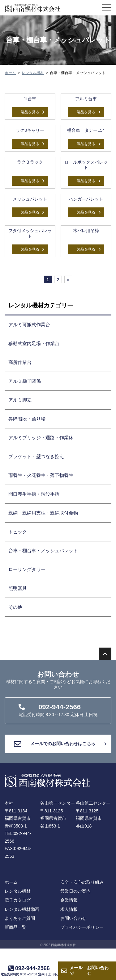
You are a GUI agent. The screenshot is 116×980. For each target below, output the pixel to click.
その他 (15, 607)
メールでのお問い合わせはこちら (60, 744)
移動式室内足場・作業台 (34, 343)
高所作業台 (20, 362)
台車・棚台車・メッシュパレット (43, 550)
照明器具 (18, 588)
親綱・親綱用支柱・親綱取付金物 (43, 513)
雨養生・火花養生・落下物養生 (41, 475)
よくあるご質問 (20, 918)
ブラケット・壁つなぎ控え (36, 456)
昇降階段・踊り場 (27, 419)
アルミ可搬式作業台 (29, 325)
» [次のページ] (68, 280)
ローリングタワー (27, 569)
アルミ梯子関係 (25, 381)
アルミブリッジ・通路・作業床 (41, 438)
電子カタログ (18, 900)
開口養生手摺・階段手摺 (34, 494)
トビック (18, 532)
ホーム (10, 73)
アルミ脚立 (20, 400)
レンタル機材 (33, 73)
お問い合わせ (89, 971)
